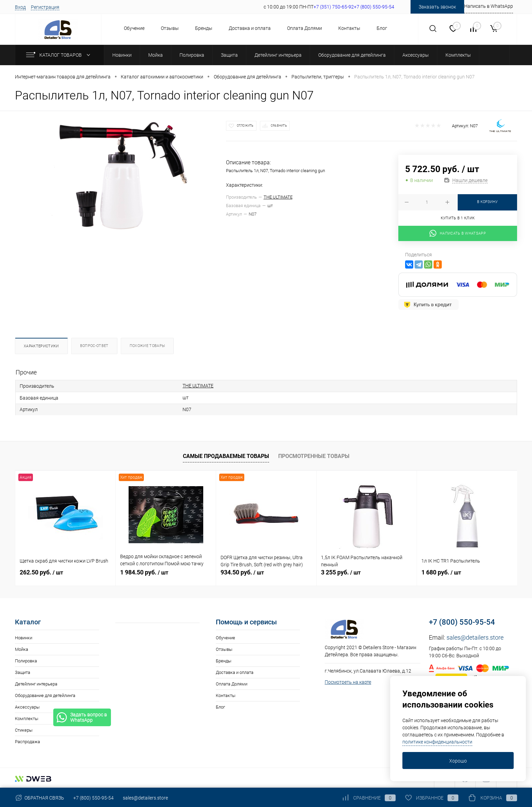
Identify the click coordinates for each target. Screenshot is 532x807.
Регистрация (45, 7)
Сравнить (279, 126)
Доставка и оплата (250, 28)
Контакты (349, 28)
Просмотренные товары (314, 456)
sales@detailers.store (475, 637)
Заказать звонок (437, 7)
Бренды (204, 28)
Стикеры (24, 730)
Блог (382, 28)
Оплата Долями (305, 28)
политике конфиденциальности (437, 742)
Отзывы (170, 28)
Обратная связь (40, 798)
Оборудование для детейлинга (45, 695)
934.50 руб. (242, 572)
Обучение (134, 28)
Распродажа (27, 742)
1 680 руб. (441, 572)
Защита (23, 672)
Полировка (26, 661)
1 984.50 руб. (144, 572)
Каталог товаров (60, 55)
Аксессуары (27, 707)
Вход (20, 7)
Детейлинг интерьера (36, 684)
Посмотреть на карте (348, 682)
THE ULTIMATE (278, 197)
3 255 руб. (341, 572)
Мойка (22, 649)
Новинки (24, 638)
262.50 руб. (41, 572)
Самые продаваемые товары (226, 456)
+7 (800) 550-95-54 (462, 622)
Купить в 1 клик (458, 218)
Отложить (245, 126)
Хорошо (458, 761)
